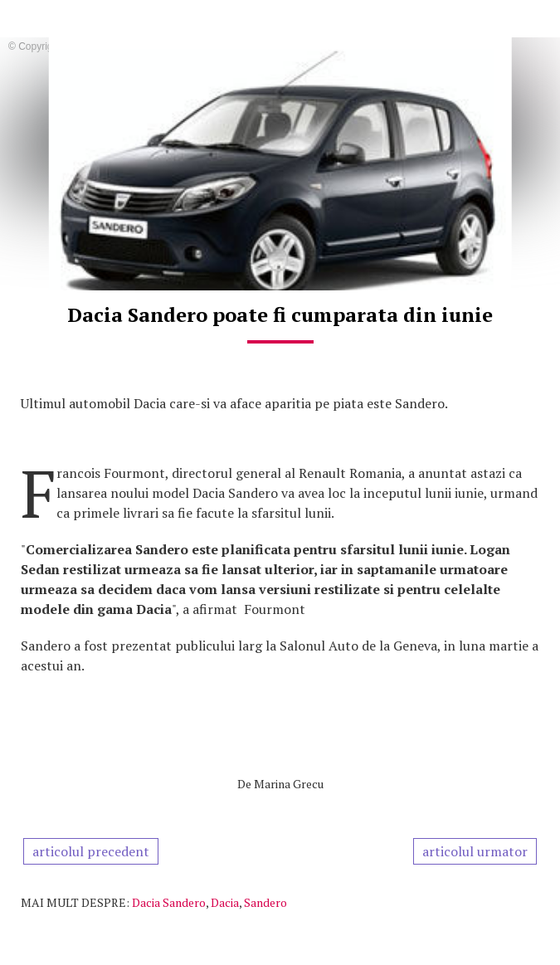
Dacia (225, 902)
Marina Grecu (289, 784)
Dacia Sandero (169, 902)
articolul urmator (475, 851)
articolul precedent (91, 851)
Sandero (265, 902)
